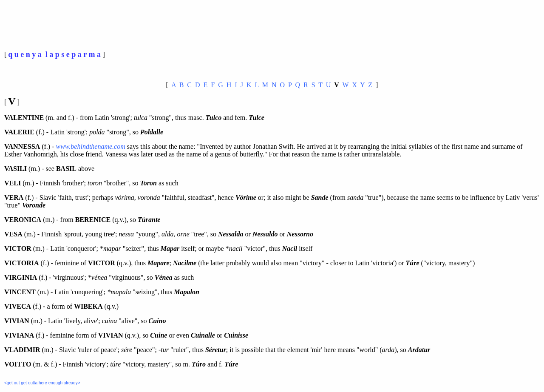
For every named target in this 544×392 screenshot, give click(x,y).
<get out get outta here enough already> (42, 383)
